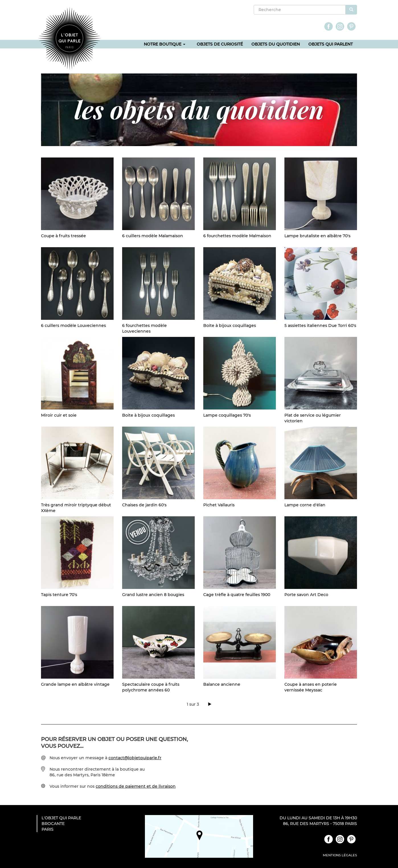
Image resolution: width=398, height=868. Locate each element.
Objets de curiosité (220, 44)
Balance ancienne (222, 684)
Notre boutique (165, 44)
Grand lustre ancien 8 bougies (153, 595)
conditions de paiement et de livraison (136, 786)
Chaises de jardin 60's (144, 505)
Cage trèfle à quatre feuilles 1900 (237, 595)
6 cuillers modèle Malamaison (153, 236)
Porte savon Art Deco (306, 595)
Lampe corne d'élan (305, 505)
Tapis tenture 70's (59, 595)
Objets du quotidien (276, 44)
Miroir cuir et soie (59, 415)
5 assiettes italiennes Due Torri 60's (320, 325)
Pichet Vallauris (219, 505)
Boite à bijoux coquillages (230, 325)
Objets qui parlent (331, 44)
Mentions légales (340, 855)
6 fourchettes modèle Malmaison (237, 236)
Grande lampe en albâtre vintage (75, 684)
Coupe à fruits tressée (63, 236)
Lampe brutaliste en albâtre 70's (317, 236)
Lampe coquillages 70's (227, 415)
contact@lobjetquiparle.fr (135, 758)
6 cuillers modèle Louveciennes (73, 325)
